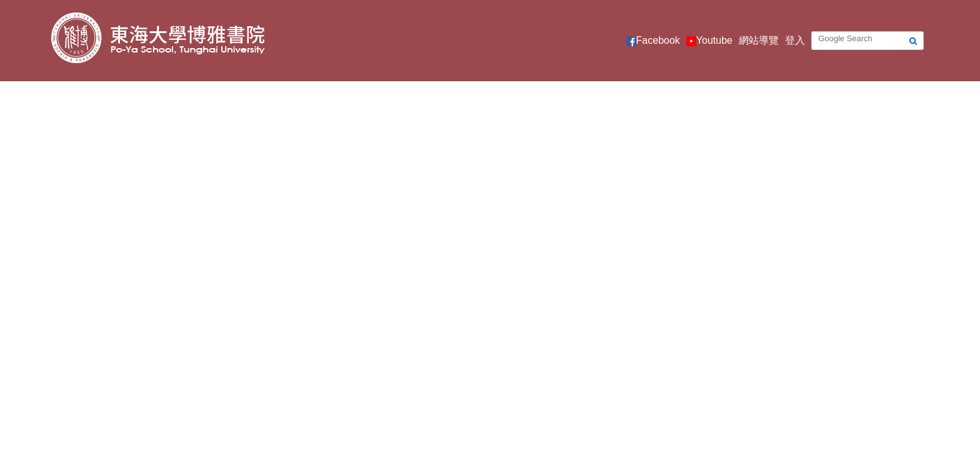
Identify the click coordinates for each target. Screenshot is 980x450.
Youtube (714, 40)
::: (618, 38)
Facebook (658, 40)
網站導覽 (759, 40)
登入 (795, 40)
